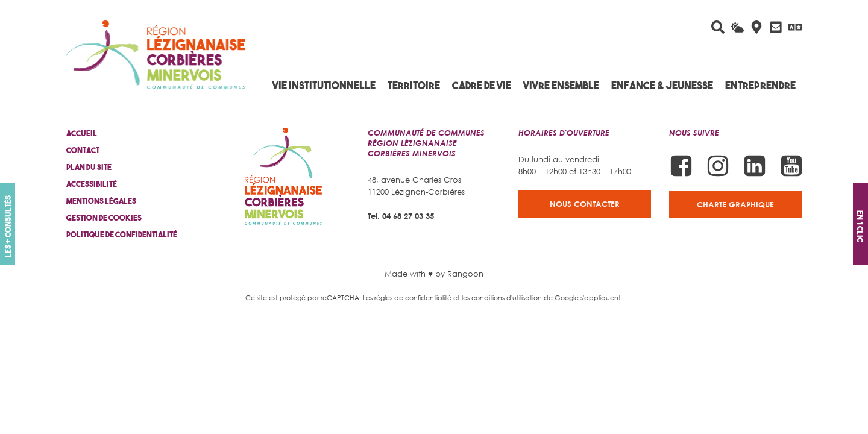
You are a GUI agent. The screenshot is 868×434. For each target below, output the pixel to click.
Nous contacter (585, 204)
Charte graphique (735, 204)
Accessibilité (92, 184)
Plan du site (89, 167)
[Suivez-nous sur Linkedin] (755, 166)
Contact (83, 150)
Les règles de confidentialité (407, 297)
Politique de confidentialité (122, 235)
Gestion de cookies (104, 218)
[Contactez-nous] (776, 27)
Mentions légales (101, 201)
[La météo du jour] (737, 27)
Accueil (82, 134)
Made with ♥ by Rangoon (434, 274)
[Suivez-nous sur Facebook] (681, 166)
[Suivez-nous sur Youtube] (791, 166)
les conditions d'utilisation (502, 297)
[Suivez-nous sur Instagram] (718, 166)
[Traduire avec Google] (795, 27)
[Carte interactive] (756, 27)
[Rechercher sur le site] (718, 27)
